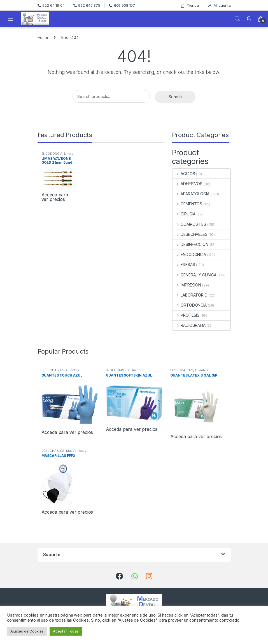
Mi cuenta (219, 5)
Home (43, 37)
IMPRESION (187, 285)
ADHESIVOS (188, 184)
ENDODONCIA (52, 154)
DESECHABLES (190, 234)
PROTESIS (186, 315)
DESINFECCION (190, 244)
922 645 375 (87, 5)
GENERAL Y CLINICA (194, 275)
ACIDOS (184, 174)
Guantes (73, 370)
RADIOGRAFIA (189, 325)
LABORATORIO (190, 295)
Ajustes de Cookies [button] (27, 631)
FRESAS (184, 265)
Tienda (190, 5)
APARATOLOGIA (191, 194)
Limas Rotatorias (58, 155)
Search (237, 19)
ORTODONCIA (190, 305)
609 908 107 (122, 5)
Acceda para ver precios (55, 197)
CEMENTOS (187, 204)
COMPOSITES (189, 224)
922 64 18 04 (51, 5)
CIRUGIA (184, 214)
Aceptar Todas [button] (66, 631)
